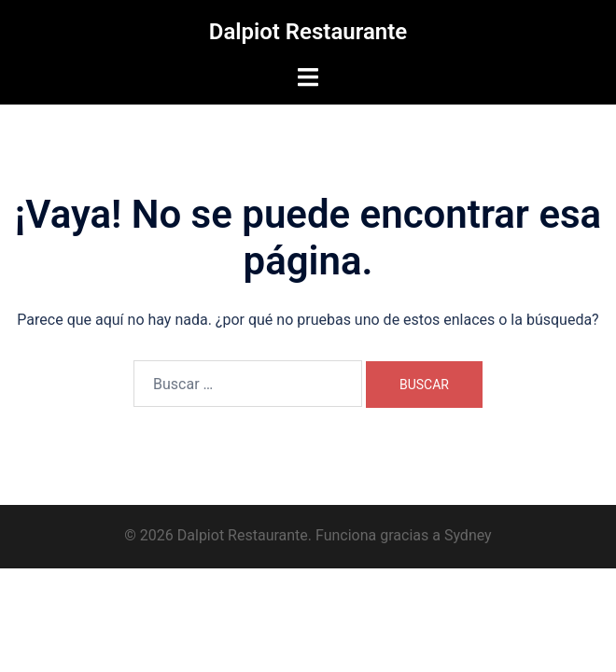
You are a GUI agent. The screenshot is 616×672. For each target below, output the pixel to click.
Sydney (468, 535)
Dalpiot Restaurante (308, 32)
